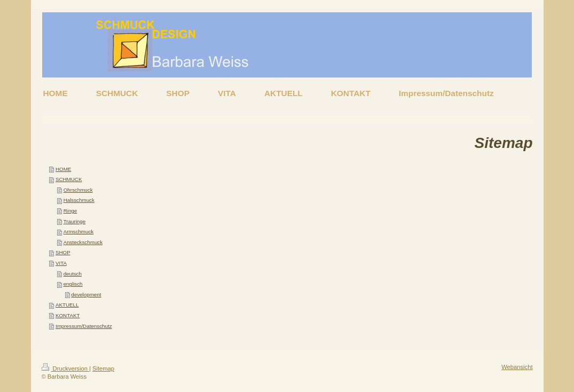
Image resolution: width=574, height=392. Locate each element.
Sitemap (103, 369)
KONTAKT (68, 315)
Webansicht (517, 367)
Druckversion (66, 369)
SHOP (63, 252)
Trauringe (75, 221)
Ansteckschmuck (83, 242)
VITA (61, 263)
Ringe (70, 211)
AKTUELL (67, 305)
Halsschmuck (79, 200)
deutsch (73, 274)
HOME (63, 169)
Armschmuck (79, 232)
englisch (73, 284)
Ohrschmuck (78, 190)
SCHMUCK (69, 179)
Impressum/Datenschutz (84, 326)
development (86, 295)
